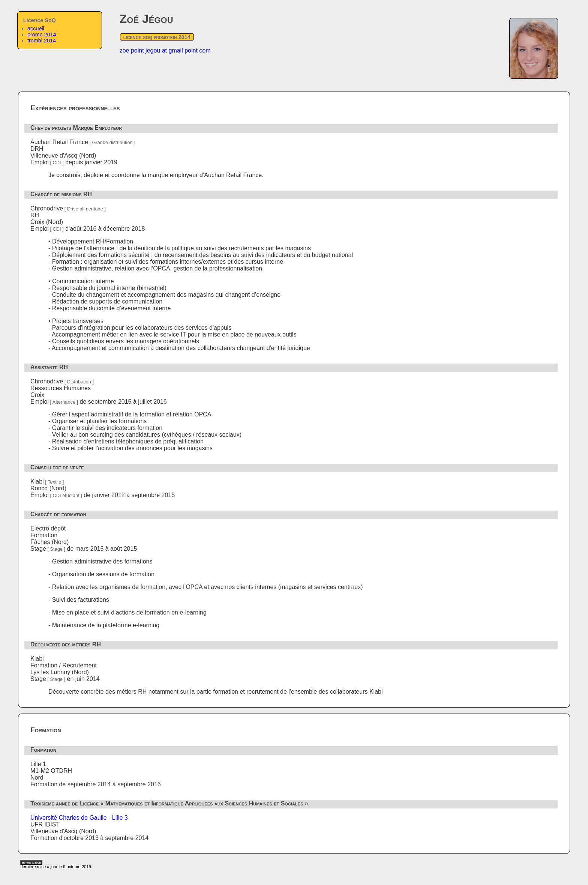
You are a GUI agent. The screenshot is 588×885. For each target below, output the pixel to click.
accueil (36, 29)
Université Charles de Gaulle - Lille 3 (79, 818)
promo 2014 (42, 35)
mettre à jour (31, 862)
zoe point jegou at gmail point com (165, 50)
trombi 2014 (42, 41)
